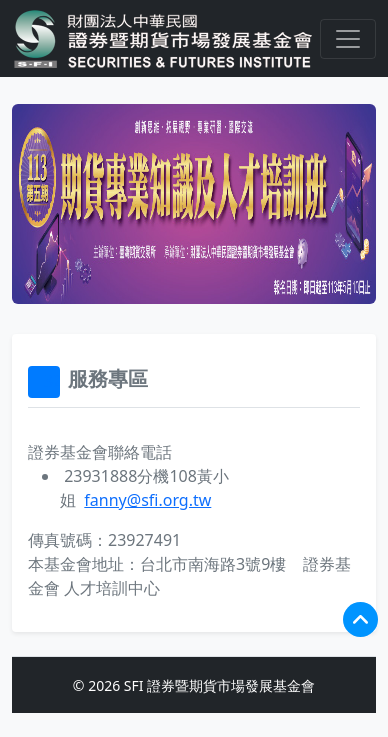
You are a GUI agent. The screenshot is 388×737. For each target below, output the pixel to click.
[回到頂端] (360, 619)
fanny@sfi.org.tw (147, 500)
